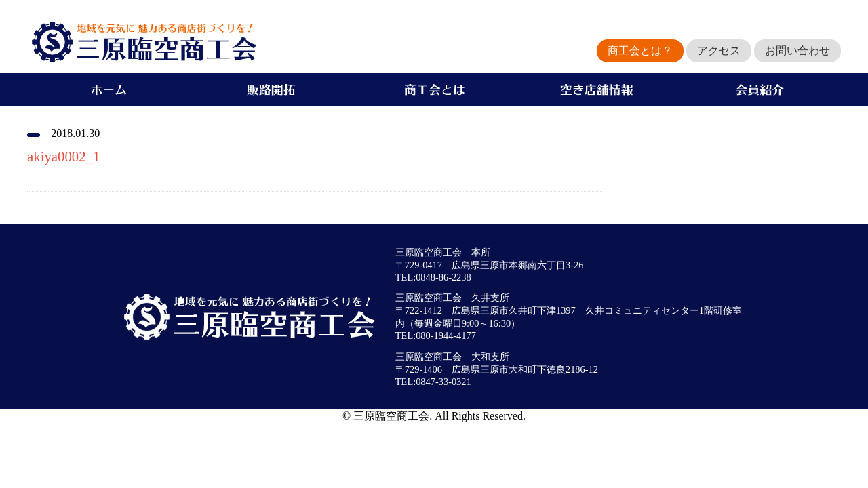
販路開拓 (271, 89)
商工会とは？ (640, 50)
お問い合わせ (797, 50)
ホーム (108, 89)
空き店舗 (597, 89)
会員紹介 (759, 89)
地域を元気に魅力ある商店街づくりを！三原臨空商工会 (142, 42)
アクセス (719, 50)
